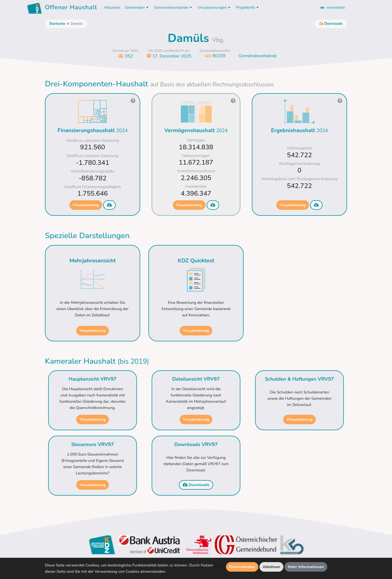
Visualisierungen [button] (215, 7)
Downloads (196, 485)
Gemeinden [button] (137, 7)
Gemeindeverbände (258, 56)
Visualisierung (86, 205)
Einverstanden (242, 567)
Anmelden (333, 7)
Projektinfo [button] (248, 7)
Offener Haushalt (71, 8)
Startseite (57, 24)
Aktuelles (112, 7)
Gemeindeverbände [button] (174, 7)
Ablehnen (272, 567)
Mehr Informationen (306, 567)
